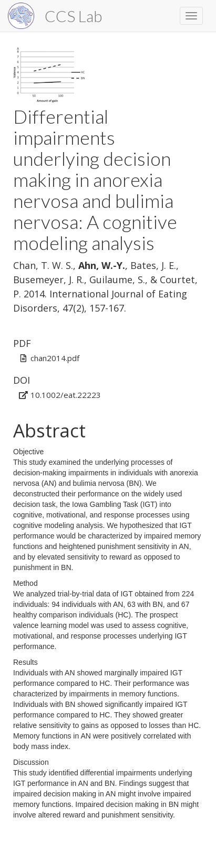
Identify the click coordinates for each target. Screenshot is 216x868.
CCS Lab (73, 16)
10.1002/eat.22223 (66, 395)
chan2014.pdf (55, 358)
